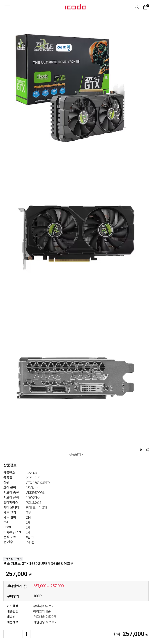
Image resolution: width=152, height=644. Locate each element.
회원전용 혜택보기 (45, 622)
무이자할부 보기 (44, 606)
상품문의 (76, 454)
